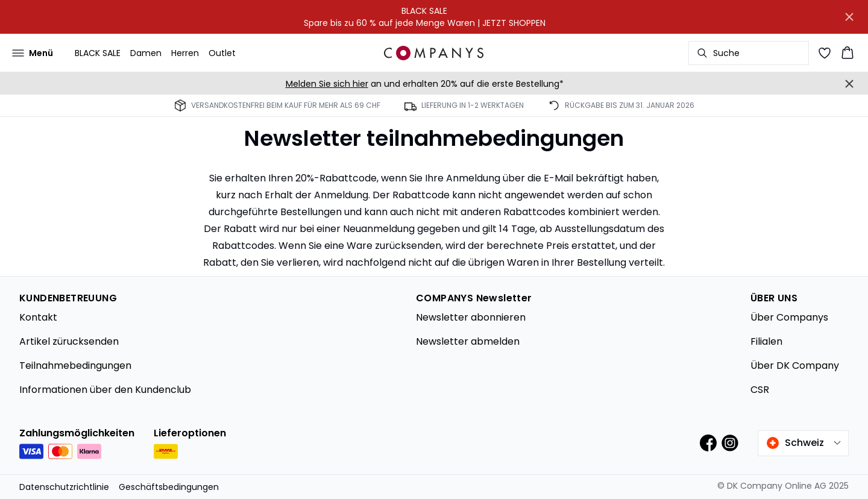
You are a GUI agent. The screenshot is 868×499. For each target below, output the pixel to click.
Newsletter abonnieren (471, 317)
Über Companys (789, 317)
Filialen (766, 341)
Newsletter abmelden (468, 341)
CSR (760, 390)
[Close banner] (849, 17)
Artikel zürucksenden (69, 341)
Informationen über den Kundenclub (105, 390)
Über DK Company (795, 366)
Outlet (222, 53)
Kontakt (38, 317)
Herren (185, 53)
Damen (146, 53)
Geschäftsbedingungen (169, 487)
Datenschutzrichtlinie (64, 487)
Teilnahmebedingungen (75, 366)
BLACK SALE (98, 53)
